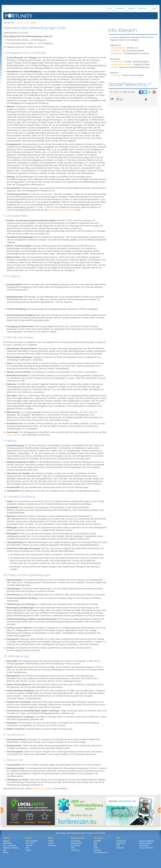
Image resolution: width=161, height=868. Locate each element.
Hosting (6, 838)
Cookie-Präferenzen (146, 848)
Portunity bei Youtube (154, 92)
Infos (27, 23)
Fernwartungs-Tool (101, 852)
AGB (115, 67)
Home (110, 8)
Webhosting (7, 843)
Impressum (143, 8)
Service (51, 843)
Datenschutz (121, 843)
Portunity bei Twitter (145, 92)
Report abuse (144, 846)
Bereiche (132, 8)
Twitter (96, 848)
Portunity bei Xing (150, 92)
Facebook (97, 850)
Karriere (117, 51)
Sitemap (117, 75)
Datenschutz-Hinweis (42, 789)
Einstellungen (146, 100)
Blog (95, 843)
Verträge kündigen (146, 843)
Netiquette (118, 53)
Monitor (6, 852)
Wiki (5, 850)
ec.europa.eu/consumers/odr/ (62, 210)
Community (98, 838)
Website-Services (78, 838)
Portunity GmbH (19, 16)
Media (51, 838)
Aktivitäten (97, 841)
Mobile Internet (76, 843)
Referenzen (75, 850)
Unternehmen (120, 8)
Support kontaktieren (147, 841)
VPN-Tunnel (30, 843)
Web (73, 848)
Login (154, 8)
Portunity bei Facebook (141, 92)
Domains (6, 841)
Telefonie (29, 846)
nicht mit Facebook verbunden (112, 99)
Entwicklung (75, 846)
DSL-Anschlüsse (32, 841)
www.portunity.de (14, 435)
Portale (51, 841)
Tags (95, 846)
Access (29, 838)
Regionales (53, 846)
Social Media (76, 841)
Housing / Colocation (11, 848)
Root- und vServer (10, 846)
